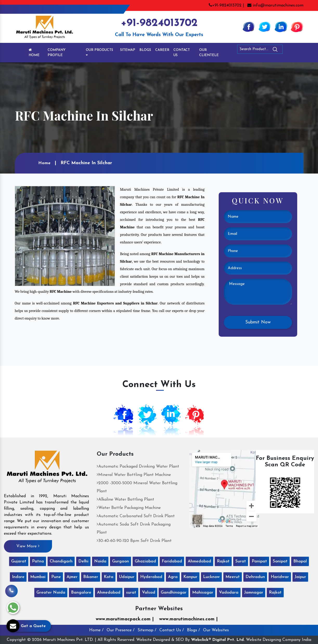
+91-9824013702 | (226, 5)
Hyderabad (151, 577)
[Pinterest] (297, 26)
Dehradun (255, 577)
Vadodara (229, 593)
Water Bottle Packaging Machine (129, 508)
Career (162, 50)
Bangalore (81, 593)
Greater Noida (51, 593)
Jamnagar (254, 593)
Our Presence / (121, 630)
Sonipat (280, 561)
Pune (56, 577)
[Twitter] (265, 26)
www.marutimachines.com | (188, 619)
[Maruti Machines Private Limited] (47, 469)
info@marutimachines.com (275, 5)
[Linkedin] (281, 26)
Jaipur (300, 577)
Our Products (99, 52)
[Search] (289, 50)
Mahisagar (203, 593)
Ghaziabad (145, 561)
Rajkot (223, 561)
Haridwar (280, 577)
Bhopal (300, 561)
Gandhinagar (174, 593)
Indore (18, 577)
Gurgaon (121, 561)
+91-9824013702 (159, 23)
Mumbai (38, 577)
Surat (241, 561)
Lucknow (211, 577)
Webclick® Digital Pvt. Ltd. (218, 640)
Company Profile (57, 53)
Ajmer (72, 577)
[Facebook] (249, 26)
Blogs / (193, 630)
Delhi (83, 561)
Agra (173, 577)
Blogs (145, 50)
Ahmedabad (199, 561)
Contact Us (182, 53)
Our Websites (216, 630)
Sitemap (128, 50)
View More (28, 546)
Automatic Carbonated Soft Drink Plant (136, 516)
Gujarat (19, 561)
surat (131, 593)
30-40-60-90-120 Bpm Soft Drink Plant (134, 541)
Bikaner (91, 577)
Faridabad (172, 561)
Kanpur (190, 577)
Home (34, 52)
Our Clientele (209, 53)
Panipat (259, 561)
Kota (109, 577)
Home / (96, 630)
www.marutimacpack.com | (125, 619)
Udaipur (127, 577)
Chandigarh (61, 561)
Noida (100, 561)
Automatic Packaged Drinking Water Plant (138, 467)
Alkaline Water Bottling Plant (125, 500)
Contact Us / (172, 630)
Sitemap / (147, 630)
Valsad (149, 593)
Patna (38, 561)
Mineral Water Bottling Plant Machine (134, 475)
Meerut (233, 577)
